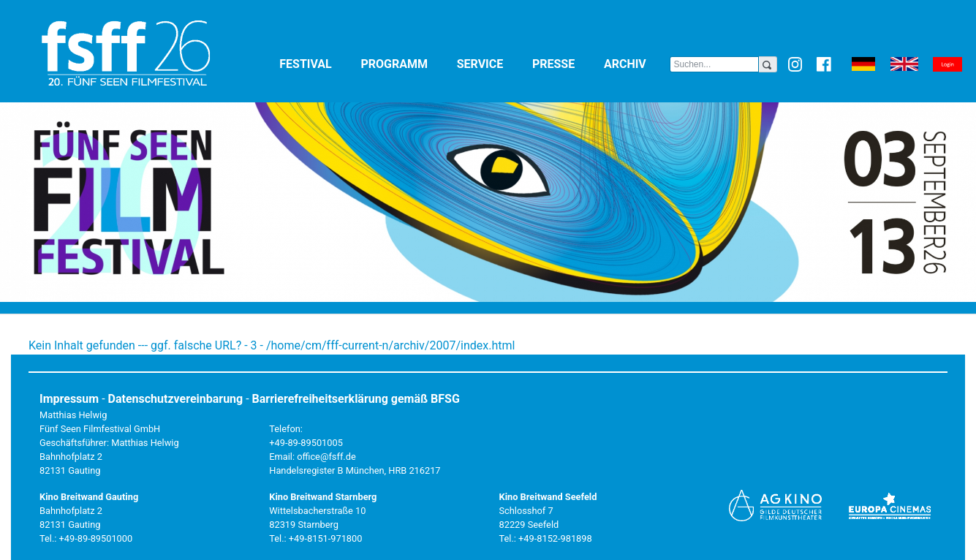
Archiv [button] (637, 63)
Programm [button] (405, 63)
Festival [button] (317, 63)
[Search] (714, 64)
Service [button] (492, 63)
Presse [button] (565, 63)
